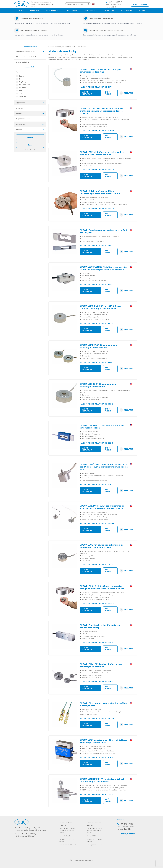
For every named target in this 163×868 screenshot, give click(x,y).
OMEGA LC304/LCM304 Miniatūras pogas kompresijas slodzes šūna (100, 71)
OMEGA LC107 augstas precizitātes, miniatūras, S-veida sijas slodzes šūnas (103, 741)
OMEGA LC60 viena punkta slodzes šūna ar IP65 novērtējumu (103, 231)
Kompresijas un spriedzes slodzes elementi (71, 47)
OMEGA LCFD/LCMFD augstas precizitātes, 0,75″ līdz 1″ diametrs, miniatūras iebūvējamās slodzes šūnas (104, 467)
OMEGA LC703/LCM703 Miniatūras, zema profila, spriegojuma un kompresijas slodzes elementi (103, 268)
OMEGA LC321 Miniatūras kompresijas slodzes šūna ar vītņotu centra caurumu (102, 153)
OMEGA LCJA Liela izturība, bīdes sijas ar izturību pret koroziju (100, 626)
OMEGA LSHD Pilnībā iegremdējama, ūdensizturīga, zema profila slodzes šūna (100, 192)
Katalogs (34, 10)
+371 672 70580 (115, 2)
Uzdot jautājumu (140, 4)
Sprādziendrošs (52, 10)
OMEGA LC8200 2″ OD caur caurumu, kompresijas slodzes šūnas (98, 385)
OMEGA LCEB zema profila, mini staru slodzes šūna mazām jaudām (102, 427)
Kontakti (142, 10)
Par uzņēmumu (126, 10)
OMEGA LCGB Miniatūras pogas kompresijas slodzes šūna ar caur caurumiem (101, 546)
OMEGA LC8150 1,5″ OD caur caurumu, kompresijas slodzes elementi (99, 346)
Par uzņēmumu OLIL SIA (68, 845)
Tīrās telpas (71, 10)
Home (51, 47)
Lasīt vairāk (108, 93)
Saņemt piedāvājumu (87, 93)
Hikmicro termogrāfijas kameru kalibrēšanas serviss (67, 830)
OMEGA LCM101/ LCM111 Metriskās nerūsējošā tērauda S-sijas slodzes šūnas (102, 780)
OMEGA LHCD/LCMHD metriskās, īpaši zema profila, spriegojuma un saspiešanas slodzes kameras (101, 111)
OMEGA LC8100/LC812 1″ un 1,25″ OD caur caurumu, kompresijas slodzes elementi (100, 307)
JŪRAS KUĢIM (108, 10)
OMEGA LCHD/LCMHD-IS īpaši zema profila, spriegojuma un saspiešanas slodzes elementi (102, 587)
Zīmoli (20, 10)
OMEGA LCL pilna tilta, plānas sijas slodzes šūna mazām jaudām (103, 704)
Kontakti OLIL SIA (65, 836)
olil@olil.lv (115, 7)
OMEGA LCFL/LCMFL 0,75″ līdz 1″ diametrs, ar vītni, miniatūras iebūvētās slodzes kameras (102, 507)
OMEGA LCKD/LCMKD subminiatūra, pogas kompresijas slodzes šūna (101, 665)
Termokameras (90, 10)
